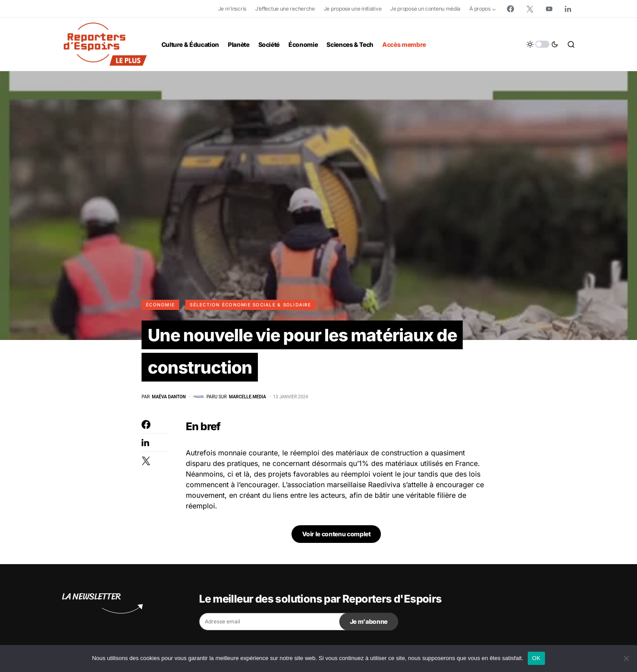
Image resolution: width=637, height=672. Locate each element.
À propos (480, 9)
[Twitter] (530, 9)
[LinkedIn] (568, 9)
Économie (160, 305)
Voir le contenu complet (336, 536)
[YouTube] (549, 9)
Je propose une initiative (353, 9)
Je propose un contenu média (425, 9)
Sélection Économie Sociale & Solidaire (250, 305)
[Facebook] (510, 9)
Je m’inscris (232, 9)
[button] (542, 44)
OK (536, 658)
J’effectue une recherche (285, 9)
